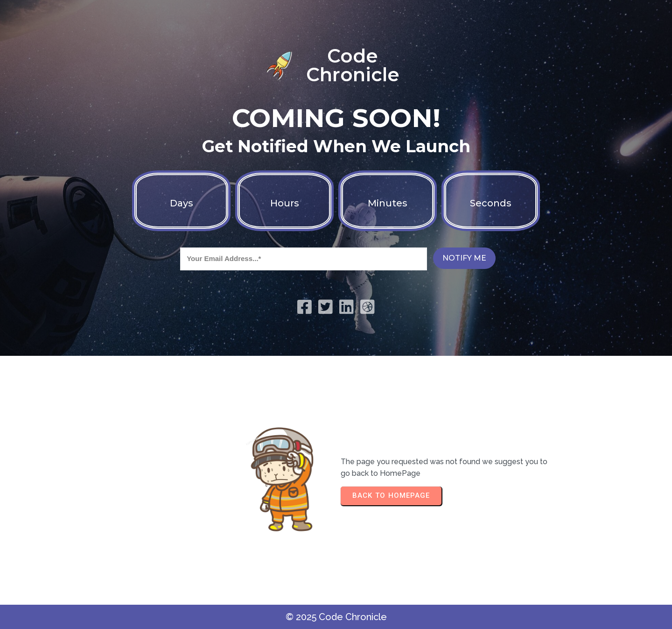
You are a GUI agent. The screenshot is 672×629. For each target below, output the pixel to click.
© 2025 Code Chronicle (336, 617)
